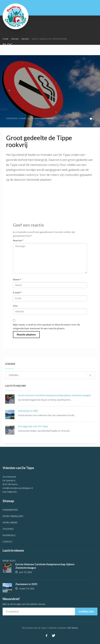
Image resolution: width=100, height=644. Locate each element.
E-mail (17, 293)
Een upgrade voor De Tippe (33, 426)
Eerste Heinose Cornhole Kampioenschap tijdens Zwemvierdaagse (54, 395)
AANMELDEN (86, 612)
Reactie (18, 240)
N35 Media (73, 628)
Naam (17, 279)
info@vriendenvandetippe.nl (18, 488)
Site (15, 306)
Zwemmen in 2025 (28, 411)
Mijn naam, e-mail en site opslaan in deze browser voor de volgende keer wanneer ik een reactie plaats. (46, 326)
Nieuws (50, 118)
